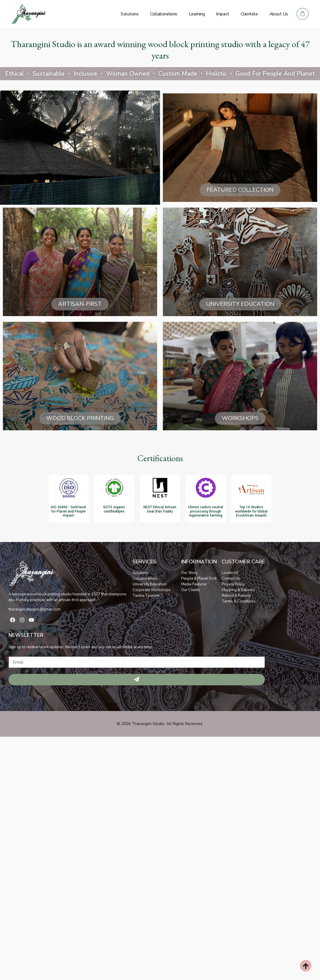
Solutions (130, 14)
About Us (279, 14)
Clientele (249, 14)
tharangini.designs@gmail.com (35, 609)
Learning (197, 14)
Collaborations (164, 14)
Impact (222, 14)
